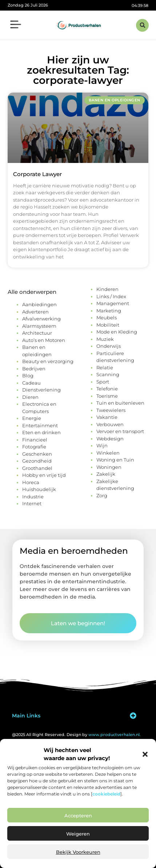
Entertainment (40, 425)
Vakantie (107, 417)
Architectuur (37, 333)
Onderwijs (109, 346)
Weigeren (78, 834)
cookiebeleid (106, 794)
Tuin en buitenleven (120, 403)
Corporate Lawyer (37, 174)
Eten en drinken (41, 432)
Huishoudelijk (39, 489)
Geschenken (37, 454)
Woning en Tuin (115, 460)
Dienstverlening (41, 390)
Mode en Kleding (117, 332)
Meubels (107, 318)
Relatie (105, 367)
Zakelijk (106, 474)
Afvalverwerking (41, 319)
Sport (103, 382)
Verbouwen (110, 424)
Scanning (108, 374)
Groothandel (37, 468)
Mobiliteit (108, 325)
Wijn (102, 445)
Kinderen (107, 289)
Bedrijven (34, 369)
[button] (145, 754)
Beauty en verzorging (48, 361)
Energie (32, 418)
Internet (32, 503)
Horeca (31, 482)
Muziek (105, 339)
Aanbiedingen (39, 304)
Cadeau (31, 383)
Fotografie (34, 447)
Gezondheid (37, 461)
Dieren (30, 397)
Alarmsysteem (39, 326)
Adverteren (35, 312)
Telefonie (107, 389)
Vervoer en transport (120, 431)
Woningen (109, 467)
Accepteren (78, 816)
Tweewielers (111, 410)
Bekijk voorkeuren (78, 852)
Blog (28, 375)
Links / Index (111, 296)
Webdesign (110, 439)
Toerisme (107, 396)
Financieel (35, 440)
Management (113, 303)
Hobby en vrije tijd (44, 475)
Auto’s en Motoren (44, 340)
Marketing (109, 311)
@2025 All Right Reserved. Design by (76, 735)
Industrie (33, 497)
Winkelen (108, 453)
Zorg (102, 495)
